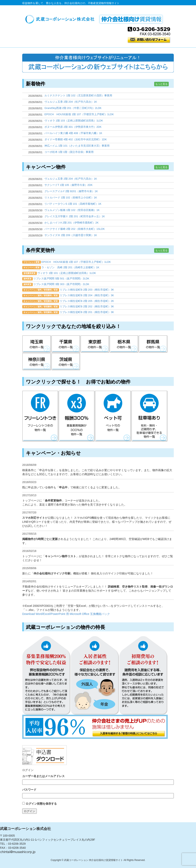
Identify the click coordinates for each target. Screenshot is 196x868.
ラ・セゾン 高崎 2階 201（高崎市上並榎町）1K (70, 267)
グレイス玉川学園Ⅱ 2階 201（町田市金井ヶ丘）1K (75, 216)
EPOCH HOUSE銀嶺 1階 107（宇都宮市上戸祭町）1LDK (79, 114)
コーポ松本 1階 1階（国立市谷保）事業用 (69, 152)
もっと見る (161, 84)
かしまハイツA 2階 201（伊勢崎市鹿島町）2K (72, 223)
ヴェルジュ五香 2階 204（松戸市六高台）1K (71, 102)
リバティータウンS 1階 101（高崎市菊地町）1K (73, 204)
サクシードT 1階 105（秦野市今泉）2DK (68, 185)
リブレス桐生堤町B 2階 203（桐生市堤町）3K (87, 290)
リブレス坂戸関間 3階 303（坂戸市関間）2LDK (61, 284)
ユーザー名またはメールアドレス (43, 776)
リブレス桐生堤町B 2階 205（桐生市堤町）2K (87, 301)
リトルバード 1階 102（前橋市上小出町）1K (71, 198)
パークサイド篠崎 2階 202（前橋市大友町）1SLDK (75, 229)
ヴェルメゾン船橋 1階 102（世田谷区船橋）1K (72, 210)
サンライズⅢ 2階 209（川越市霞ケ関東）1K (71, 235)
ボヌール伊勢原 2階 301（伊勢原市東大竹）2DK (73, 127)
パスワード (29, 790)
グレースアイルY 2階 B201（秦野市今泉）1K (71, 191)
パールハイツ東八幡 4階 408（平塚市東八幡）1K (73, 133)
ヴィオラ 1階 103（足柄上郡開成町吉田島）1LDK (74, 121)
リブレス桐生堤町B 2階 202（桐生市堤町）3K (87, 306)
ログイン (30, 811)
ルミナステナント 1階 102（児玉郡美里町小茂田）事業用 (78, 95)
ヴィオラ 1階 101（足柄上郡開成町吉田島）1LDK (67, 273)
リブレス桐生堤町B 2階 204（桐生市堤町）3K (87, 295)
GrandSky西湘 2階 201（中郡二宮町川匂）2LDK (73, 108)
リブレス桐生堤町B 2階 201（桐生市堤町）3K (87, 312)
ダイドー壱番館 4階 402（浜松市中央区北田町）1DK (76, 139)
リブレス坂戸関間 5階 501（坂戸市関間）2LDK (61, 279)
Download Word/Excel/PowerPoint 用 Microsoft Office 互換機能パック (66, 614)
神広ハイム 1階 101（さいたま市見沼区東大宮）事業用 (77, 146)
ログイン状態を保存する (41, 804)
